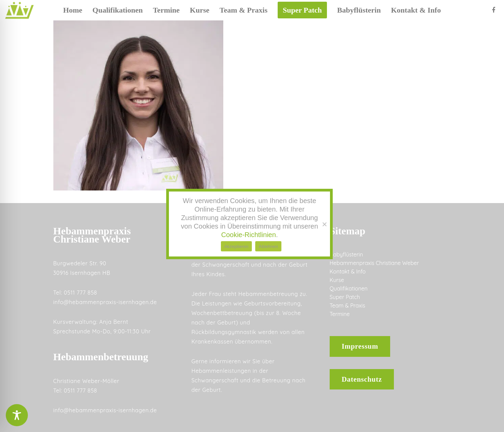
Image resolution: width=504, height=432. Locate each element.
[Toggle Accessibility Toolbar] (17, 415)
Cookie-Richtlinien (249, 235)
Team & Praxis (347, 305)
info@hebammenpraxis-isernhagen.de (105, 302)
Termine (340, 314)
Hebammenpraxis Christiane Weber (374, 263)
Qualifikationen (349, 288)
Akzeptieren (236, 246)
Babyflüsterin (346, 254)
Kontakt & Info (348, 271)
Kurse (337, 280)
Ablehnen (268, 246)
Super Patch (345, 297)
